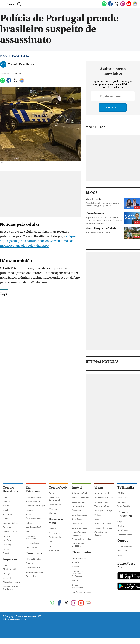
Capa (5, 497)
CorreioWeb (58, 487)
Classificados (82, 552)
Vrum (99, 487)
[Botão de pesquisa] (18, 4)
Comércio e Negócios (81, 592)
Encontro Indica (125, 535)
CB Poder (122, 502)
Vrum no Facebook (103, 523)
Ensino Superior (33, 501)
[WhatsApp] (104, 6)
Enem (28, 514)
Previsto (29, 563)
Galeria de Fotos (79, 528)
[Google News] (135, 6)
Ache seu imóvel (79, 493)
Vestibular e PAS (33, 527)
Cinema (52, 529)
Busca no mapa (79, 502)
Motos (97, 519)
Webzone (53, 509)
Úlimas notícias (79, 511)
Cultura (29, 523)
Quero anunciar (79, 558)
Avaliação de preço (103, 511)
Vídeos (98, 515)
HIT (50, 542)
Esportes (7, 527)
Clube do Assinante (12, 582)
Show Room (77, 519)
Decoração (77, 523)
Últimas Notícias (33, 519)
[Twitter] (117, 6)
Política (6, 506)
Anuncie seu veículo (104, 498)
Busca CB (7, 578)
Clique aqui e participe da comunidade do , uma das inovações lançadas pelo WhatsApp (43, 241)
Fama (51, 493)
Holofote (7, 540)
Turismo (6, 549)
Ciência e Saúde (10, 532)
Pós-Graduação (33, 543)
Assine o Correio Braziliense (10, 588)
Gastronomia (55, 505)
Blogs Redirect (21, 56)
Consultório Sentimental (54, 499)
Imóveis (75, 562)
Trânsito (6, 553)
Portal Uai (122, 551)
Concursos (34, 553)
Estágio (29, 510)
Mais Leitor (54, 550)
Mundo (6, 519)
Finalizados (31, 576)
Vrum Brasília (124, 506)
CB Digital (7, 573)
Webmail (53, 513)
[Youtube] (129, 6)
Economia (7, 514)
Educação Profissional (31, 537)
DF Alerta (122, 493)
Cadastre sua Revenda (101, 534)
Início (4, 56)
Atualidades (123, 530)
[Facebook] (110, 6)
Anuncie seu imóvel (81, 498)
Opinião (6, 536)
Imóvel (77, 487)
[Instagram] (123, 6)
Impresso (10, 559)
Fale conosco (32, 547)
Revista (121, 526)
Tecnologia (8, 545)
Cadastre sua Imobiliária (78, 545)
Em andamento (33, 568)
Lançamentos (78, 506)
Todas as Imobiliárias (81, 539)
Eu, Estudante (33, 489)
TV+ (51, 546)
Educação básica (33, 497)
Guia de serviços (79, 515)
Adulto (75, 581)
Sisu (27, 532)
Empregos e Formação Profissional (77, 574)
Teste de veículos (102, 506)
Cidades (6, 501)
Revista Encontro (125, 514)
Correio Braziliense (11, 489)
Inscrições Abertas (34, 572)
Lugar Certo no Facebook (79, 534)
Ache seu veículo (102, 493)
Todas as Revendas (103, 528)
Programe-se (55, 533)
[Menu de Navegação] (9, 4)
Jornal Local (123, 498)
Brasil (5, 510)
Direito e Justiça (10, 569)
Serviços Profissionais (77, 586)
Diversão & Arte (10, 523)
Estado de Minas (125, 546)
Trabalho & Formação (35, 506)
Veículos (75, 567)
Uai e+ (120, 555)
